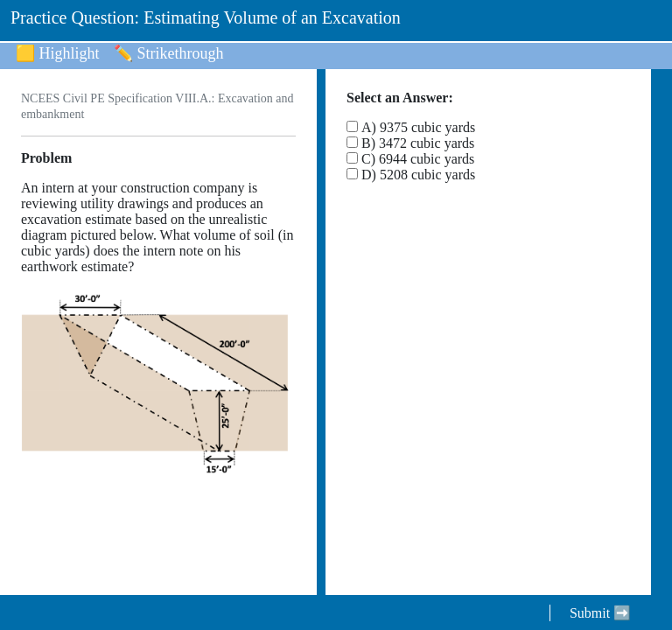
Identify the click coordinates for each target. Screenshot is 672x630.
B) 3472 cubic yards (418, 143)
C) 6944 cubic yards (418, 159)
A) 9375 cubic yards (418, 127)
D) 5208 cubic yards (418, 175)
